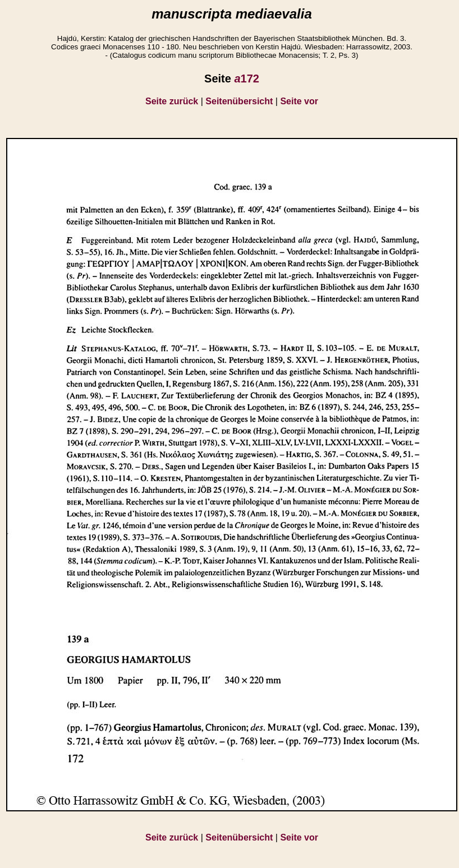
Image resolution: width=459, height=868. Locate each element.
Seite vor (299, 101)
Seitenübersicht (239, 101)
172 (247, 79)
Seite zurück (172, 101)
